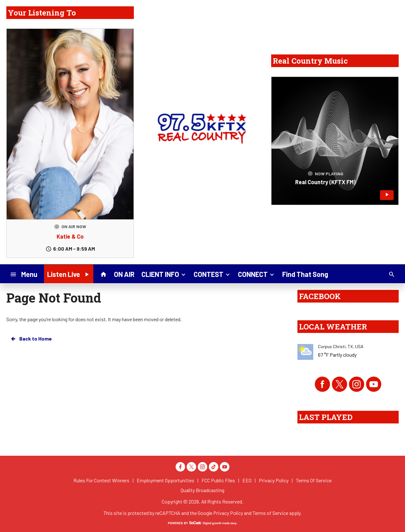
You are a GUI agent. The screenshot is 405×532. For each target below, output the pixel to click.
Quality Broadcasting (202, 490)
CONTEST (212, 274)
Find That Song (305, 274)
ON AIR (124, 274)
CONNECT (257, 274)
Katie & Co (70, 236)
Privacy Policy (228, 513)
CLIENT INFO (164, 274)
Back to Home (31, 339)
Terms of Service (270, 513)
